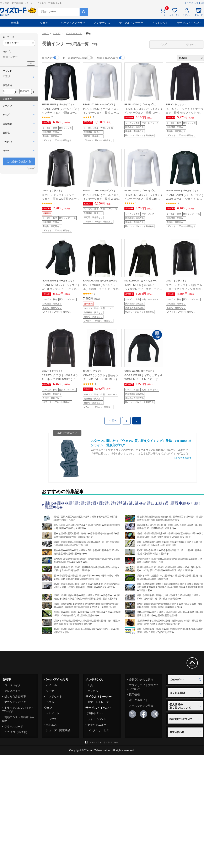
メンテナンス (102, 23)
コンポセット (54, 696)
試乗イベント (96, 713)
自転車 (15, 23)
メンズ (163, 44)
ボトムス (51, 725)
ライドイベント (97, 719)
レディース (190, 44)
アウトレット (160, 23)
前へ (112, 421)
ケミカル (93, 691)
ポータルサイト (138, 700)
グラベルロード (14, 727)
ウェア (44, 23)
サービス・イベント (189, 23)
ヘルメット (53, 713)
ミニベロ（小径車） (17, 732)
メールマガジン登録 (141, 706)
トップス (51, 719)
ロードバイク (12, 685)
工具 (90, 685)
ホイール (51, 685)
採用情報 (134, 695)
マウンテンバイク (15, 702)
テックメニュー (97, 725)
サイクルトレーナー (131, 23)
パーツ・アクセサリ (73, 23)
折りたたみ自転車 (15, 696)
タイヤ (50, 691)
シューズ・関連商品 (58, 730)
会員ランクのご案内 (141, 679)
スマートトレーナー (100, 702)
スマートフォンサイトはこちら (104, 742)
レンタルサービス (98, 730)
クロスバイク (12, 691)
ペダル (50, 702)
